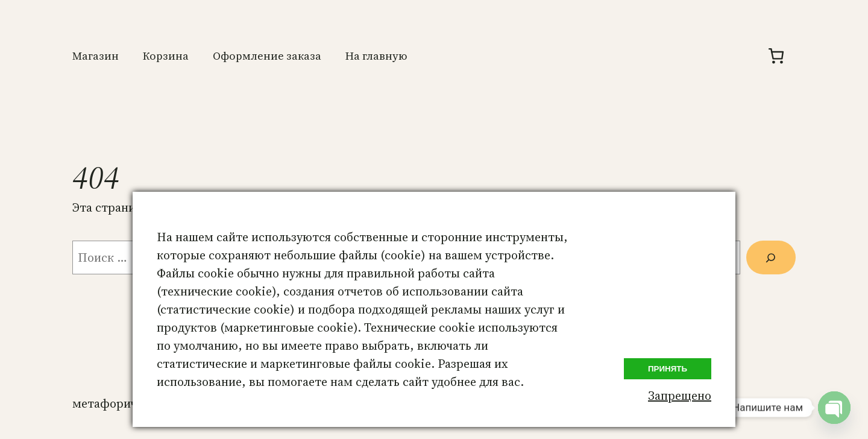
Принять (668, 369)
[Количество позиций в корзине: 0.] (776, 56)
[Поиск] (771, 257)
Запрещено (680, 396)
